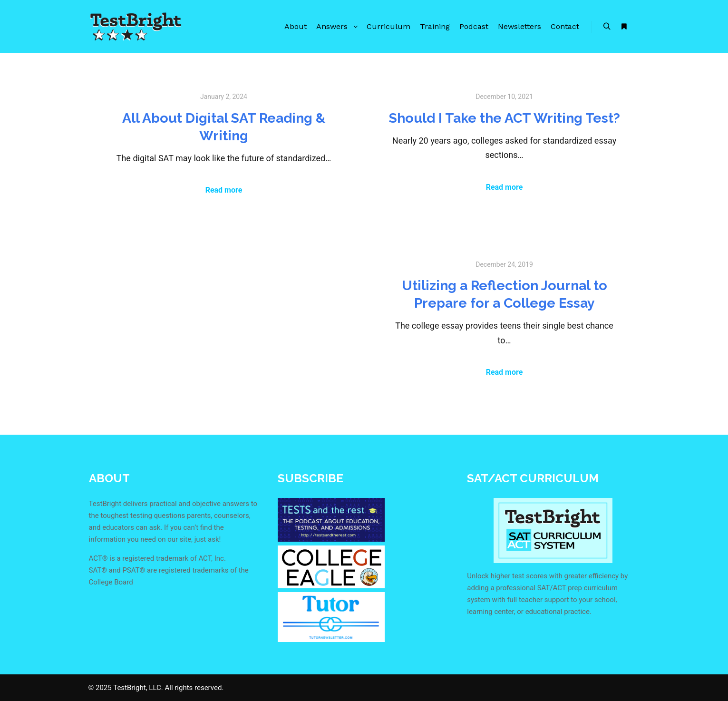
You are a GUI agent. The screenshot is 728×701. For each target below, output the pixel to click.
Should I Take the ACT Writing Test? (505, 118)
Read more (224, 190)
